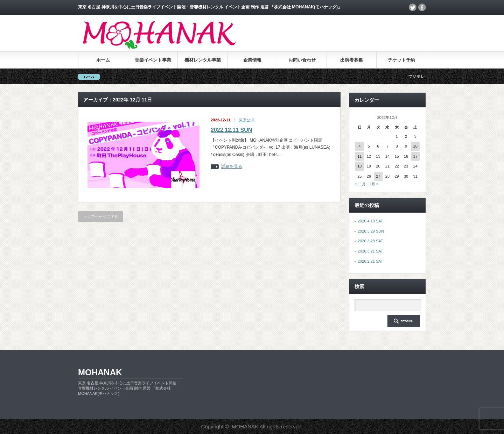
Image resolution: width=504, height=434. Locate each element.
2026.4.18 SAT (370, 221)
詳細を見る (232, 167)
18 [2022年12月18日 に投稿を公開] (359, 166)
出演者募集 (352, 60)
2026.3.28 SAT (370, 241)
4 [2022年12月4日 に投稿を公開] (359, 146)
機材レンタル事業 (203, 60)
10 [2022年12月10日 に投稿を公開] (415, 146)
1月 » (374, 184)
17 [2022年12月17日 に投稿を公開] (415, 156)
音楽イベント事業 (153, 60)
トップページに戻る (101, 216)
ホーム (103, 60)
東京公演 (247, 120)
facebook (422, 7)
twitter (413, 7)
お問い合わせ (302, 60)
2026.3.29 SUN (371, 231)
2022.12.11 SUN (231, 130)
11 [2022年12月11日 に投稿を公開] (359, 156)
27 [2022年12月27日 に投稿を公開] (378, 176)
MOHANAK (100, 372)
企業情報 (252, 60)
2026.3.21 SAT (370, 251)
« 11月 (360, 184)
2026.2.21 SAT (370, 261)
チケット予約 (401, 60)
